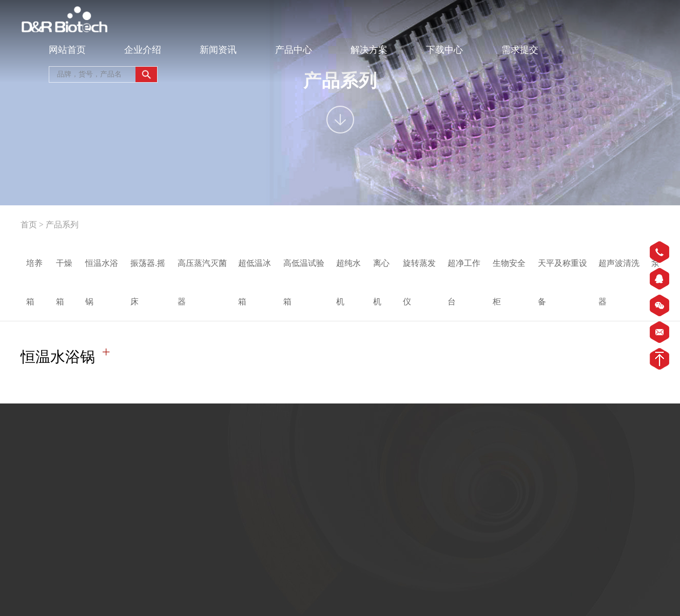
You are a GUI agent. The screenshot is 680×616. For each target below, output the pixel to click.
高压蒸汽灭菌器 (202, 282)
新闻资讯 (218, 50)
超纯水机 (348, 282)
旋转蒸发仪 (419, 282)
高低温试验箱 (304, 282)
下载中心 (444, 50)
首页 (29, 225)
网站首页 (67, 50)
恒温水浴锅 (102, 282)
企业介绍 (143, 50)
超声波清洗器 (619, 282)
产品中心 (294, 50)
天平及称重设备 (562, 282)
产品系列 (62, 225)
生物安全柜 (509, 282)
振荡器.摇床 (148, 282)
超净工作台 (464, 282)
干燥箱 (64, 282)
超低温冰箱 (255, 282)
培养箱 (34, 282)
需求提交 (520, 50)
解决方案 (369, 50)
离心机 (381, 282)
